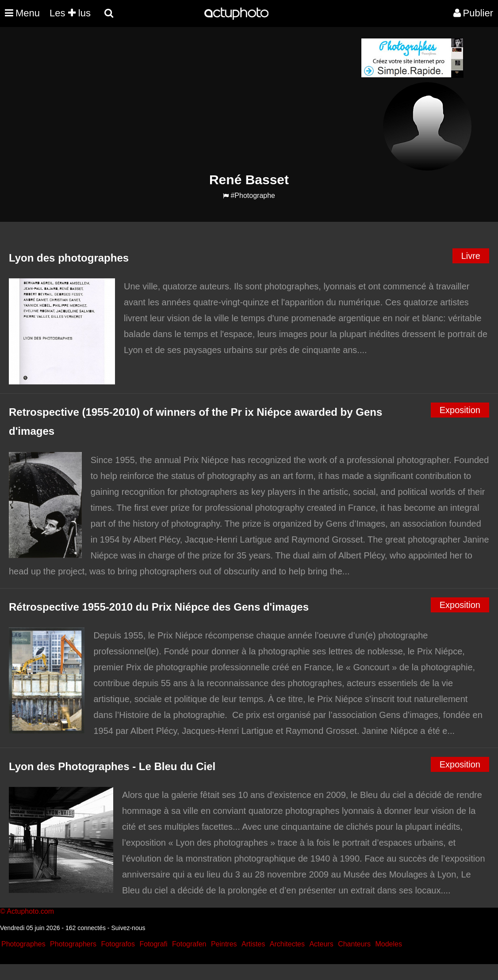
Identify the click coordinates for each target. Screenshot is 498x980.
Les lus (70, 13)
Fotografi (153, 944)
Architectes (287, 944)
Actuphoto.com (30, 911)
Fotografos (118, 944)
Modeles (388, 944)
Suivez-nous (128, 928)
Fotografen (189, 944)
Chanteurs (354, 944)
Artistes (253, 944)
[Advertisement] (195, 100)
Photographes (23, 944)
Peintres (224, 944)
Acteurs (321, 944)
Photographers (73, 944)
